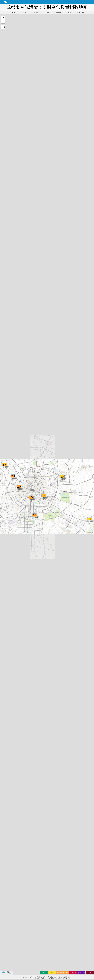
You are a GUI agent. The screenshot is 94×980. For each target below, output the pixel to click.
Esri (9, 974)
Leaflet (3, 972)
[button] (3, 18)
